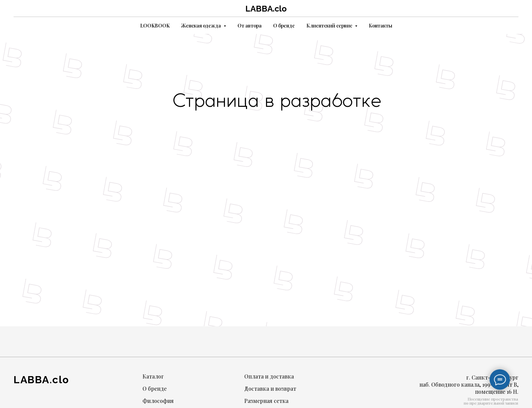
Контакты (381, 26)
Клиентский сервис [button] (330, 26)
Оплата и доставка (269, 376)
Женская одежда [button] (202, 26)
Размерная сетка (266, 401)
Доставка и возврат (270, 388)
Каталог (153, 376)
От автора (250, 26)
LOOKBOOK (155, 26)
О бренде (284, 26)
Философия (158, 401)
